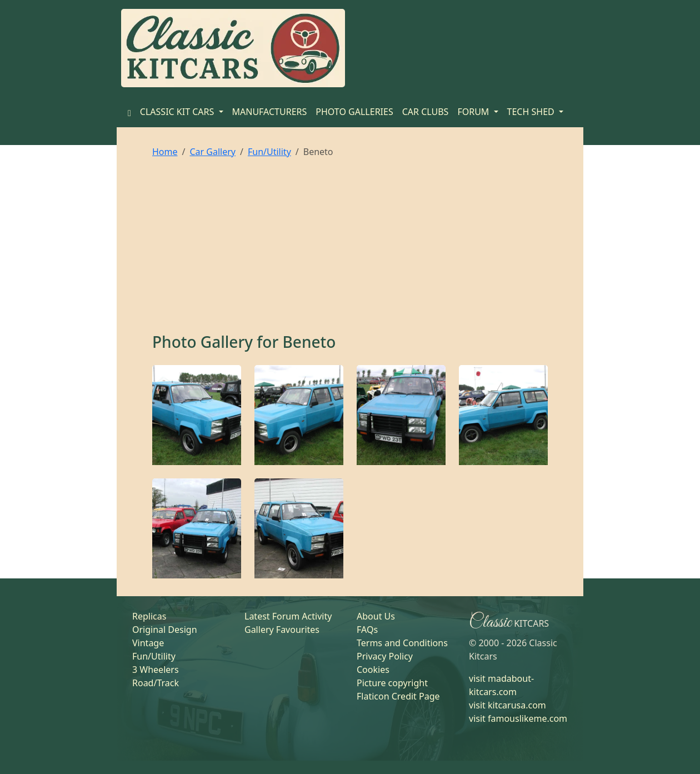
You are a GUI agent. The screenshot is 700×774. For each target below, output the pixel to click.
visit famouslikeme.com (518, 718)
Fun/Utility (269, 152)
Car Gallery (212, 152)
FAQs (367, 630)
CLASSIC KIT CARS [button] (178, 112)
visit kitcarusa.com (507, 705)
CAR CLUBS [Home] (426, 112)
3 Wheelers (156, 670)
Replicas (149, 616)
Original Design (165, 630)
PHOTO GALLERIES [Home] (354, 112)
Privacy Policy (385, 656)
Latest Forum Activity (288, 616)
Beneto (309, 342)
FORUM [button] (474, 112)
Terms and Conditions (402, 643)
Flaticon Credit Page (398, 696)
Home (165, 152)
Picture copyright (392, 683)
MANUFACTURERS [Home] (270, 112)
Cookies (373, 670)
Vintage (148, 643)
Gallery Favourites (282, 630)
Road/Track (156, 683)
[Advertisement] (350, 249)
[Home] (129, 112)
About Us (376, 616)
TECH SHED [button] (532, 112)
